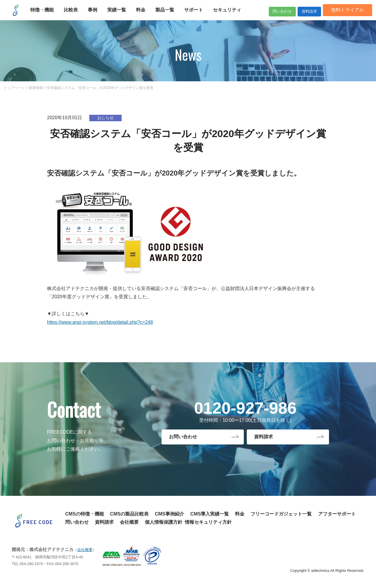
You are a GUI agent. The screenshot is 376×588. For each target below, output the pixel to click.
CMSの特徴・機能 (85, 514)
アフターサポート (337, 514)
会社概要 (129, 522)
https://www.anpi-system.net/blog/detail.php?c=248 (100, 322)
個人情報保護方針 (164, 522)
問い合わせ (261, 14)
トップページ (14, 88)
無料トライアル (343, 14)
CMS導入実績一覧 (210, 514)
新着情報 (36, 88)
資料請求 (300, 14)
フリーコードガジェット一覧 (281, 514)
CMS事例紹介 (169, 514)
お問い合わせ (183, 438)
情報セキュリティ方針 (208, 522)
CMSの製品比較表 (130, 514)
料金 (240, 514)
